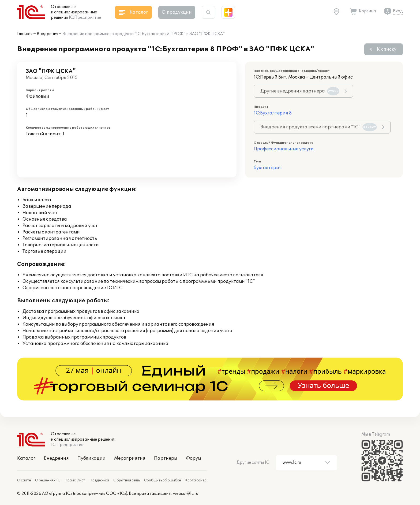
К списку (387, 49)
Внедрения (47, 34)
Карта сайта (196, 480)
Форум (193, 458)
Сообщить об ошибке (162, 480)
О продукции (177, 12)
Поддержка (99, 480)
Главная (25, 34)
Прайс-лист (75, 480)
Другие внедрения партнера (300, 91)
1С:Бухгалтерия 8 (273, 113)
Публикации (91, 458)
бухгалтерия (268, 168)
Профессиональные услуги (284, 149)
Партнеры (166, 458)
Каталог (26, 458)
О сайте (24, 480)
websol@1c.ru (186, 494)
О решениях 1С (48, 480)
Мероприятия (130, 458)
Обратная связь (127, 480)
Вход (398, 11)
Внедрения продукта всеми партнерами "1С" (319, 127)
